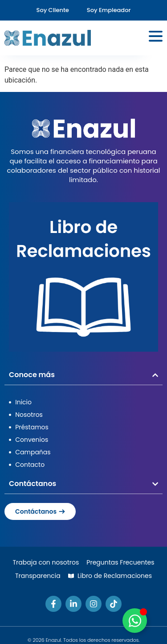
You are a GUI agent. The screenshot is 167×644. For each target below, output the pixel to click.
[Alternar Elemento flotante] (135, 621)
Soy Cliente (53, 10)
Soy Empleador (109, 10)
